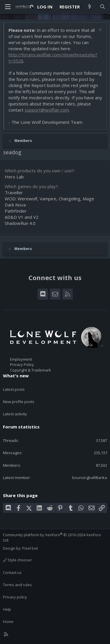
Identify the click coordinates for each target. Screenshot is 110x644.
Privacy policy (15, 597)
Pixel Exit (30, 548)
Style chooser (17, 560)
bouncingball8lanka (90, 478)
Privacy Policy (22, 364)
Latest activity (15, 414)
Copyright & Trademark (31, 370)
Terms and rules (17, 585)
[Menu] (8, 7)
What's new (16, 376)
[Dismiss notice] (100, 30)
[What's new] (90, 7)
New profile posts (19, 402)
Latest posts (14, 389)
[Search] (103, 7)
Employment (21, 359)
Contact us (12, 572)
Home (8, 622)
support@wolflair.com (47, 110)
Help (7, 609)
